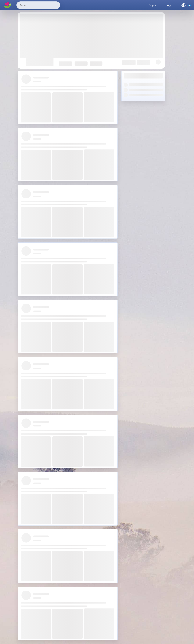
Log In (170, 5)
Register (154, 5)
